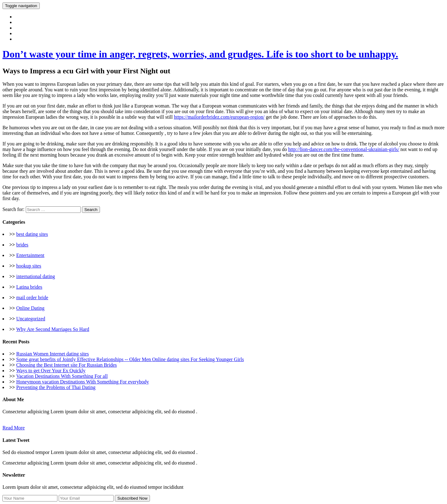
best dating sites (32, 234)
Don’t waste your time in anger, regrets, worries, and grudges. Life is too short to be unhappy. (200, 54)
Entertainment (30, 255)
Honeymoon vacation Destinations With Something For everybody (82, 382)
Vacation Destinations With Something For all (62, 376)
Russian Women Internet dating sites (52, 354)
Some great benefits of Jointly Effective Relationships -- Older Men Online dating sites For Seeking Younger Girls (130, 359)
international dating (36, 276)
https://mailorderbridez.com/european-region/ (219, 117)
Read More (14, 428)
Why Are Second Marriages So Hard (53, 329)
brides (22, 245)
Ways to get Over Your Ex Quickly (51, 371)
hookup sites (29, 266)
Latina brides (29, 287)
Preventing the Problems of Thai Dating (56, 387)
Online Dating (30, 308)
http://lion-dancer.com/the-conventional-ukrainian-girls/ (344, 149)
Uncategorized (31, 319)
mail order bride (32, 298)
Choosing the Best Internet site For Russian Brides (66, 365)
